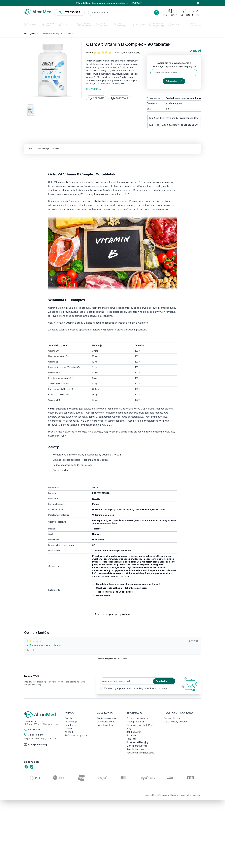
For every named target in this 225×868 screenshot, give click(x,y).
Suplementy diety (49, 24)
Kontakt (69, 732)
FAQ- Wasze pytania (76, 735)
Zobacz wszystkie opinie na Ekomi (113, 659)
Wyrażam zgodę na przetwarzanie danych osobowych (131, 688)
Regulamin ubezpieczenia (140, 753)
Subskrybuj (174, 81)
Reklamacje (71, 722)
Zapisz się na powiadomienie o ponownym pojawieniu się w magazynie (174, 65)
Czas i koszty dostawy (176, 722)
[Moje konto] (185, 12)
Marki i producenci (137, 746)
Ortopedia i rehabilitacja (85, 24)
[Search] (156, 13)
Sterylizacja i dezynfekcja (156, 24)
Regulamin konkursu (138, 749)
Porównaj (119, 98)
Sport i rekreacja (120, 24)
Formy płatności (173, 718)
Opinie (56, 149)
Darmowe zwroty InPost (140, 725)
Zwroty (68, 718)
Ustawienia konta (106, 722)
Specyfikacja (43, 149)
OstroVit (96, 499)
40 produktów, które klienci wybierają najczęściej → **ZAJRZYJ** (110, 3)
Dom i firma (138, 24)
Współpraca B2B (136, 722)
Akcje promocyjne (193, 24)
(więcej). (163, 688)
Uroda (64, 24)
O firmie (69, 728)
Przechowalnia (105, 725)
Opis (30, 149)
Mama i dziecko (101, 24)
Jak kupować (134, 732)
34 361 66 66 (34, 735)
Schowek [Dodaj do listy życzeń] (96, 98)
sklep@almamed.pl (36, 745)
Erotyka (173, 24)
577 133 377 (70, 12)
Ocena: (90, 53)
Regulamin (70, 725)
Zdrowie (30, 24)
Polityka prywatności (138, 718)
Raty (129, 728)
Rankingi (131, 739)
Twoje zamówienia (107, 718)
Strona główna (30, 34)
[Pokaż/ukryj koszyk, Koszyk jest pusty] (195, 12)
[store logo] (38, 12)
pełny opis (93, 89)
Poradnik (131, 735)
